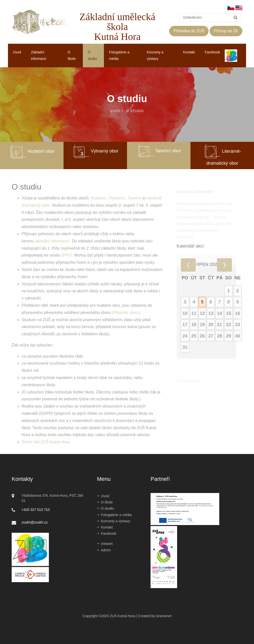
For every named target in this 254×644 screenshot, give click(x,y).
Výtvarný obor (95, 151)
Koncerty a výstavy (155, 55)
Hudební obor (32, 151)
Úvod (17, 52)
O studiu (92, 55)
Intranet (105, 544)
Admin (104, 550)
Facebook (212, 52)
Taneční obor (159, 151)
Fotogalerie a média (119, 55)
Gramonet (164, 616)
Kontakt (189, 52)
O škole (72, 55)
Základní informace (39, 55)
